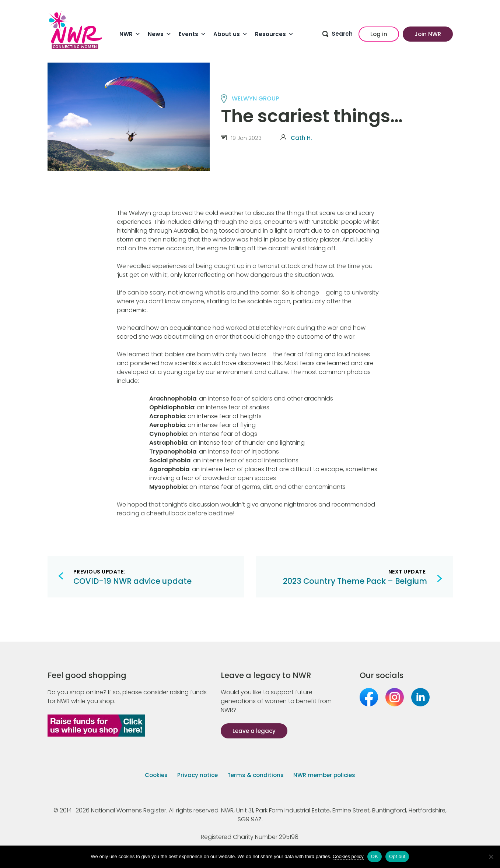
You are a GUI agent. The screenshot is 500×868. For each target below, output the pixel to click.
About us (230, 34)
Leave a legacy (254, 731)
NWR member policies (324, 775)
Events (192, 34)
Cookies (156, 775)
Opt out (397, 856)
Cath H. (301, 138)
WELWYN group (255, 98)
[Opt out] (491, 857)
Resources (274, 34)
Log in (379, 34)
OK (375, 856)
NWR (130, 34)
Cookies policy (348, 856)
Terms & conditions (256, 775)
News (160, 34)
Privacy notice (197, 775)
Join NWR (428, 34)
